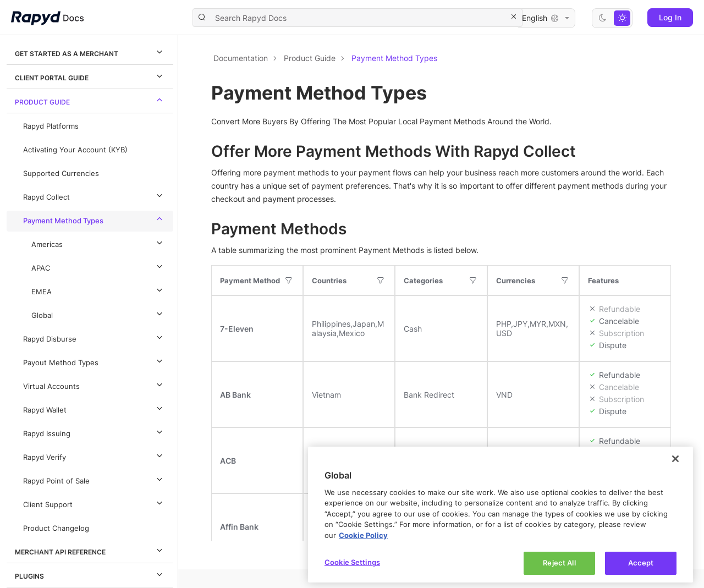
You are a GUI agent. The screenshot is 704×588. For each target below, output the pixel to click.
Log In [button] (670, 17)
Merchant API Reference (90, 550)
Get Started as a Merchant (90, 52)
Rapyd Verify (94, 455)
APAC (98, 266)
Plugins (90, 574)
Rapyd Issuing (94, 432)
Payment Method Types (94, 219)
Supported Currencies (61, 174)
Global (98, 314)
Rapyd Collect (94, 195)
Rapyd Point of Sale (94, 479)
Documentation (241, 58)
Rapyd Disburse (94, 337)
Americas (98, 243)
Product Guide (90, 100)
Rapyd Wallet (94, 408)
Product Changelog (56, 528)
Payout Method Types (94, 361)
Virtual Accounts (94, 384)
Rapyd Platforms (51, 126)
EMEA (98, 290)
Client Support (94, 503)
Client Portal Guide (90, 76)
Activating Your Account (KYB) (75, 150)
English (546, 18)
